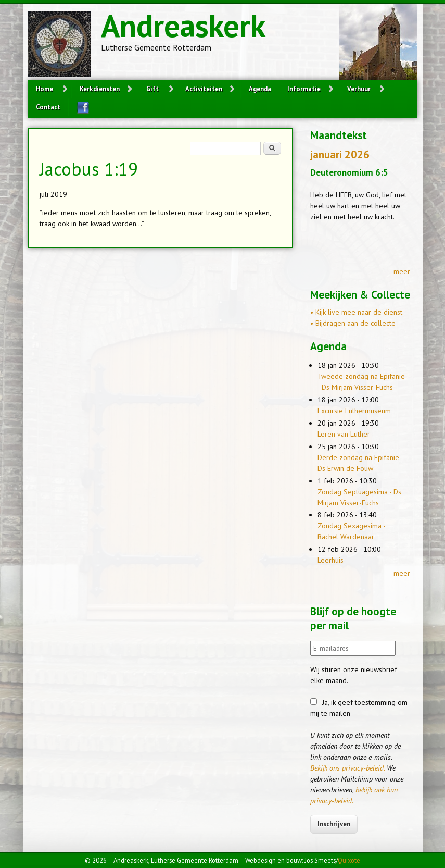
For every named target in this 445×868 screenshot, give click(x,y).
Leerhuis (330, 560)
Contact (48, 107)
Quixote (349, 860)
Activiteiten (204, 89)
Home (44, 89)
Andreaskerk (183, 26)
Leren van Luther (344, 434)
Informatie (304, 89)
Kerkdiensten (100, 89)
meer (402, 271)
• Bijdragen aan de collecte (353, 323)
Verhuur (359, 89)
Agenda (260, 89)
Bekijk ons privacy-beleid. (347, 768)
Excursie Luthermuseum (354, 411)
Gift (152, 89)
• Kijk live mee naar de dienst (356, 312)
